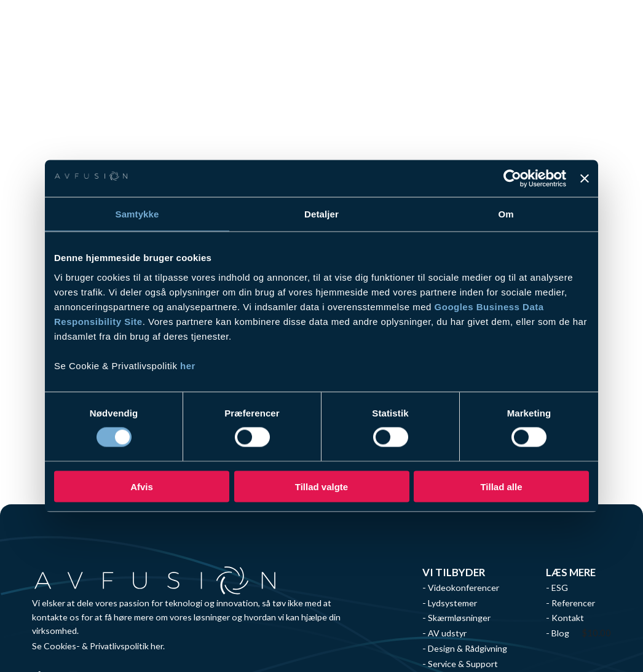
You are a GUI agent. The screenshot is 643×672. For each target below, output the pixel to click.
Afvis (142, 486)
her (188, 365)
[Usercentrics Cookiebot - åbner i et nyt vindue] (512, 179)
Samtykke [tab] (137, 214)
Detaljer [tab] (321, 214)
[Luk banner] (585, 179)
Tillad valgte (321, 486)
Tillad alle (501, 486)
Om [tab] (506, 214)
